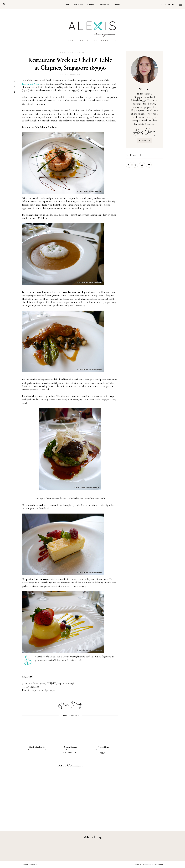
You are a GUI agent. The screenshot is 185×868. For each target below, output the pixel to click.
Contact (91, 4)
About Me (78, 4)
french (70, 53)
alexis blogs (148, 864)
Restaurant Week (30, 84)
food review (60, 53)
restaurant (80, 53)
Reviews (104, 4)
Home (67, 4)
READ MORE (144, 140)
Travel (117, 4)
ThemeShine (33, 864)
